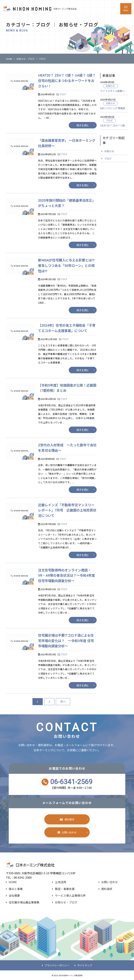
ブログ (63, 94)
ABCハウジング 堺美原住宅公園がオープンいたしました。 (114, 108)
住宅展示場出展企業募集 (24, 902)
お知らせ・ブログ (66, 902)
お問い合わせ (69, 832)
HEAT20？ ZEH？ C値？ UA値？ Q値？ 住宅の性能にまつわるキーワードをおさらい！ (67, 81)
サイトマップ (85, 965)
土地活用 (61, 882)
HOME (13, 882)
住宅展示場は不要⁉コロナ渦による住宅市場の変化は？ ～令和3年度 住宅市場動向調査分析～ (66, 641)
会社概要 (14, 895)
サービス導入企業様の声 (70, 895)
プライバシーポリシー (57, 965)
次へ (63, 701)
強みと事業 (16, 889)
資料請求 (69, 819)
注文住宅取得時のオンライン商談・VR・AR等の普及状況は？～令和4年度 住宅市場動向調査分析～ (66, 576)
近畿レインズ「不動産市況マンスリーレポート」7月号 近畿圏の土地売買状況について (67, 510)
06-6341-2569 (71, 782)
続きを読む (83, 125)
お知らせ (110, 86)
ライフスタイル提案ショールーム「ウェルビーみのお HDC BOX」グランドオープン (114, 91)
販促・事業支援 (65, 889)
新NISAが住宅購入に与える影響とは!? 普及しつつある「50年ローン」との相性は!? (68, 266)
